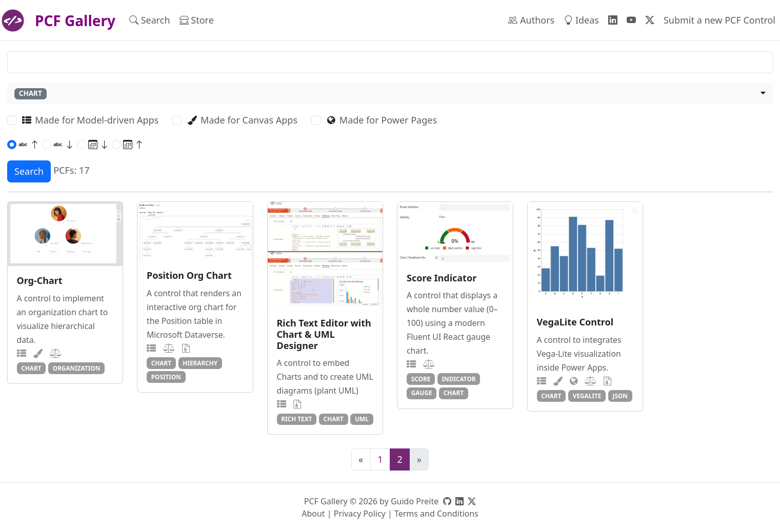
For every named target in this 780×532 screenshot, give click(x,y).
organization (76, 368)
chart (31, 368)
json (620, 396)
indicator (459, 379)
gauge (422, 393)
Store (197, 20)
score (421, 379)
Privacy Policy (360, 514)
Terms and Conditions (436, 514)
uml (362, 419)
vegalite (587, 396)
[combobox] (390, 94)
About (313, 514)
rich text (296, 419)
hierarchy (200, 363)
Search (150, 20)
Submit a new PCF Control (719, 20)
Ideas (581, 20)
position (166, 377)
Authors (531, 20)
